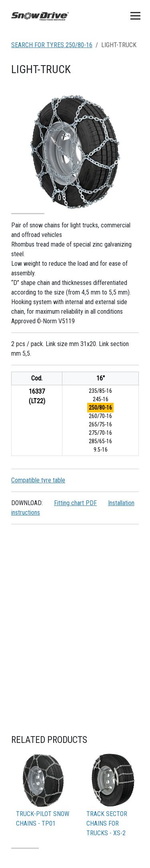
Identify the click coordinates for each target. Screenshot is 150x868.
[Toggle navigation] (135, 16)
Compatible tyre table (38, 480)
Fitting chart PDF (75, 503)
